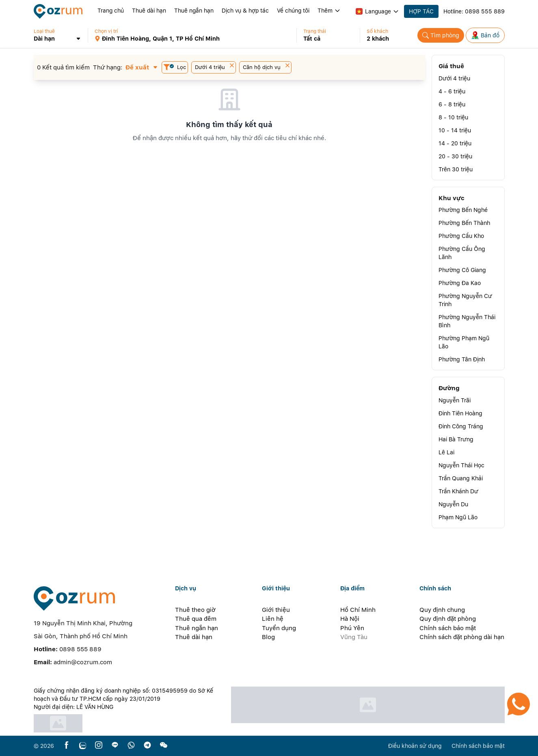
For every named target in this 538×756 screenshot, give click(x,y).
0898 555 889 (485, 11)
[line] (115, 746)
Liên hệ (273, 619)
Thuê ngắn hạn (194, 11)
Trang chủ (111, 11)
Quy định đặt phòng (448, 619)
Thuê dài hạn (149, 11)
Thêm (329, 11)
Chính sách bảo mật (448, 628)
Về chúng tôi (293, 11)
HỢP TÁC (421, 11)
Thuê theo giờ (195, 610)
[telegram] (147, 746)
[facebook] (67, 746)
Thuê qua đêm (196, 619)
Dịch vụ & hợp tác (245, 11)
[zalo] (83, 746)
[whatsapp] (131, 746)
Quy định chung (442, 610)
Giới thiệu (276, 610)
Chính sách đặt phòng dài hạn (462, 637)
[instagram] (99, 746)
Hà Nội (350, 619)
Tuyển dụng (279, 628)
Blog (268, 637)
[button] (61, 35)
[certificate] (128, 723)
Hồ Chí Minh (358, 610)
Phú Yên (352, 628)
